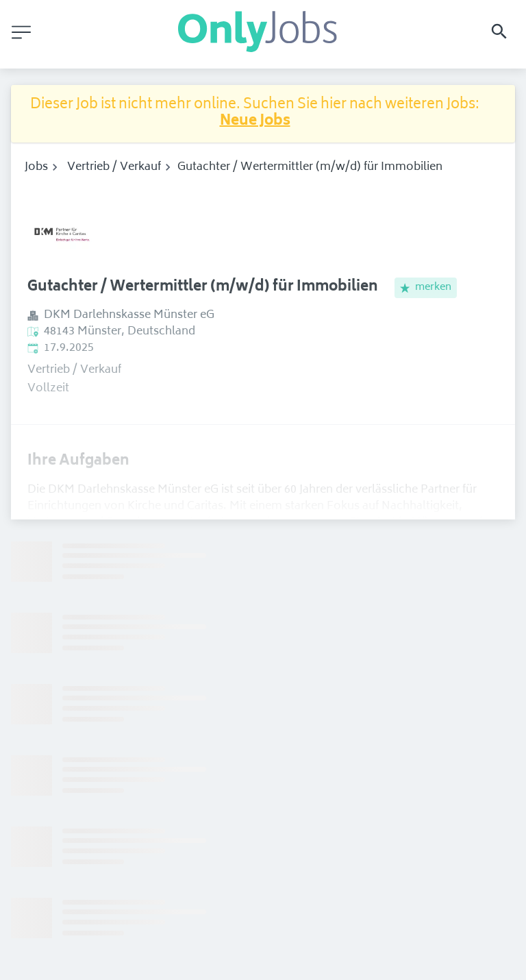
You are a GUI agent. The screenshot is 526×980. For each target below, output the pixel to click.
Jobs (36, 167)
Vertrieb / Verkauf (114, 167)
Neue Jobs (255, 122)
